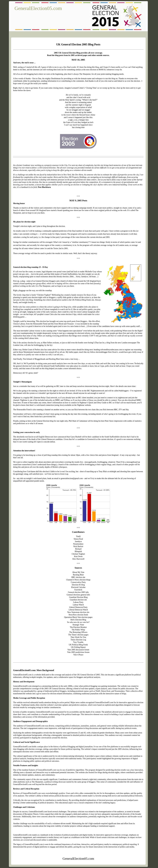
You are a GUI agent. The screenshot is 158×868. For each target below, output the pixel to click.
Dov (41, 182)
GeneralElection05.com (38, 8)
